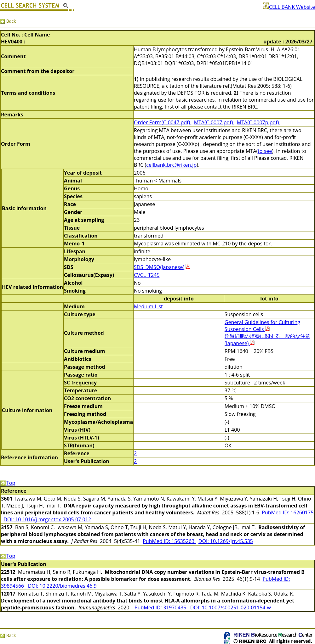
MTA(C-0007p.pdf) (259, 122)
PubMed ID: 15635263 (169, 541)
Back (8, 21)
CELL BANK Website (289, 7)
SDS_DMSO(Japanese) (159, 267)
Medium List (148, 306)
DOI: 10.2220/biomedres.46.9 (62, 586)
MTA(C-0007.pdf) (214, 122)
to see (265, 151)
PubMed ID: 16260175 (288, 512)
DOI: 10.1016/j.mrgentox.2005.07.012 (47, 519)
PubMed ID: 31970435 (161, 608)
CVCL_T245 (147, 275)
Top (8, 483)
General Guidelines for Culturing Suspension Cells (262, 326)
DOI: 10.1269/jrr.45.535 (226, 541)
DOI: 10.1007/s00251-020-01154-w (231, 608)
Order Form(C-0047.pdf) (163, 122)
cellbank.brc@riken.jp (171, 165)
